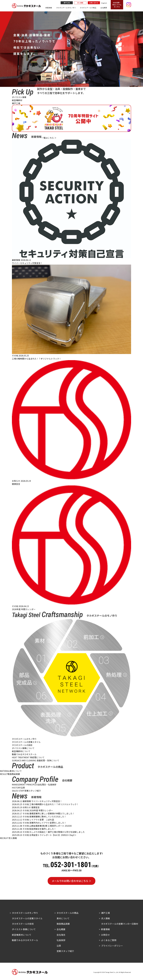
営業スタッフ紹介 (65, 951)
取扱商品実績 (63, 924)
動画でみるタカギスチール (24, 754)
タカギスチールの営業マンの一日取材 (120, 924)
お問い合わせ (94, 3)
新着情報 (49, 8)
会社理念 (61, 935)
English (104, 3)
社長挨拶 (61, 940)
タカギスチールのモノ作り (66, 8)
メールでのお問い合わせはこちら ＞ (71, 881)
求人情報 (80, 3)
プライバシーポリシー (112, 946)
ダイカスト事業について (23, 748)
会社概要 (104, 8)
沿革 (59, 946)
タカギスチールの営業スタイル (26, 742)
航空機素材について (21, 751)
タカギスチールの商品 (88, 8)
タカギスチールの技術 (22, 745)
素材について (63, 918)
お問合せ (105, 935)
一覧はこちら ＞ (49, 138)
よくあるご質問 (109, 940)
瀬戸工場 (67, 3)
